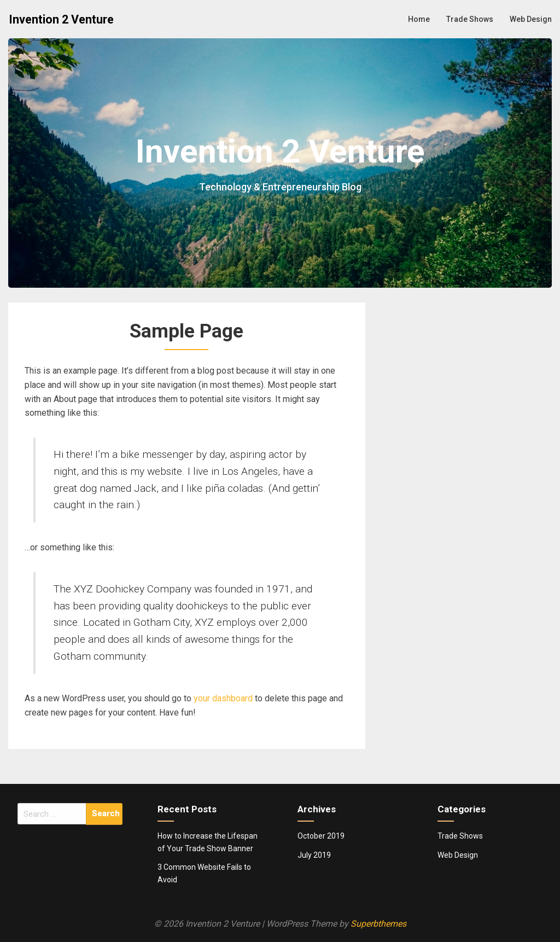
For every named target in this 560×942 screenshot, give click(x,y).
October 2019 (321, 836)
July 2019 (314, 855)
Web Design (531, 19)
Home (419, 19)
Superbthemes (378, 924)
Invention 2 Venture (61, 19)
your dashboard (223, 698)
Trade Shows (470, 19)
